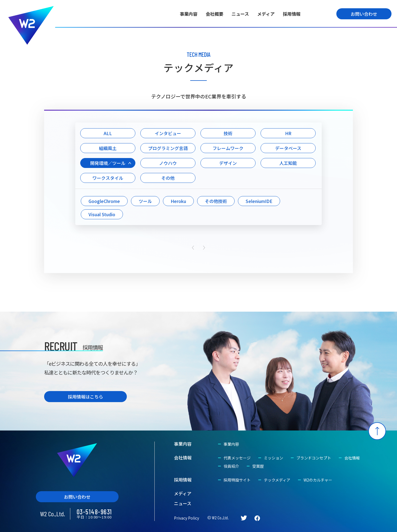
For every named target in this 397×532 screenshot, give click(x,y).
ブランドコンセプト (314, 458)
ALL (108, 133)
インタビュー (168, 133)
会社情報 (183, 458)
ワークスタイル (108, 178)
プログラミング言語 (168, 148)
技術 (228, 133)
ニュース (240, 14)
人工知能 (288, 163)
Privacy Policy (187, 518)
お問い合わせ (364, 14)
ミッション (273, 458)
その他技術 (216, 201)
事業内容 (189, 14)
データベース (288, 148)
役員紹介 (231, 466)
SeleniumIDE (259, 201)
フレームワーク (228, 148)
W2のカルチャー (318, 480)
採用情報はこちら (85, 397)
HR (288, 133)
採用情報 (292, 14)
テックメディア (277, 480)
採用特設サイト (237, 480)
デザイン (228, 163)
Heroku (178, 201)
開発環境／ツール (108, 163)
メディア (266, 14)
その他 (168, 178)
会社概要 (214, 14)
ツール (145, 201)
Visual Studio (102, 214)
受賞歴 (258, 466)
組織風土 (108, 148)
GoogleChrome (104, 201)
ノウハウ (168, 163)
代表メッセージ (237, 458)
